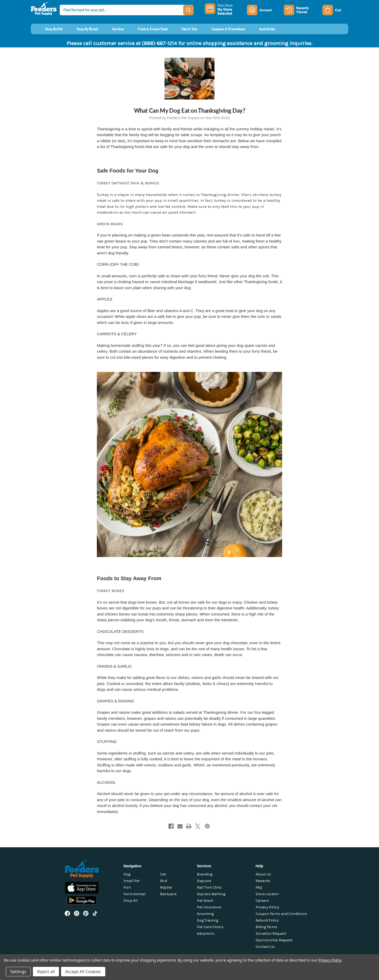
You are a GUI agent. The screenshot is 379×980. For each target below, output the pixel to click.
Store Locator (267, 894)
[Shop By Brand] (83, 29)
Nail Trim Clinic (209, 887)
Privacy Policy (267, 907)
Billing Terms (266, 927)
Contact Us (265, 947)
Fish (127, 887)
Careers (262, 901)
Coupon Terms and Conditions (281, 914)
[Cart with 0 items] (335, 10)
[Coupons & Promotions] (223, 29)
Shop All (130, 901)
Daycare (204, 881)
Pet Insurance (209, 907)
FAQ (259, 887)
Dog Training (208, 920)
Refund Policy (267, 920)
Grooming (205, 914)
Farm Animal (134, 894)
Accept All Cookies (83, 972)
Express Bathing (211, 894)
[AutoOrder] (262, 29)
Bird (163, 881)
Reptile (166, 887)
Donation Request (271, 934)
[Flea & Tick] (185, 29)
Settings (18, 972)
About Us (263, 874)
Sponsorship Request (274, 940)
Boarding (205, 874)
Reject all (46, 972)
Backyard (168, 894)
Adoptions (206, 934)
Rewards (263, 881)
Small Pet (132, 881)
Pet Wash (205, 901)
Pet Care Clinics (210, 927)
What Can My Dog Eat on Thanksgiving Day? (190, 110)
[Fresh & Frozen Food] (148, 29)
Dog (127, 874)
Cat (163, 874)
